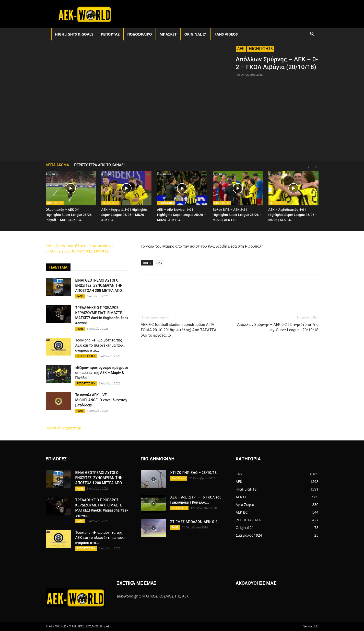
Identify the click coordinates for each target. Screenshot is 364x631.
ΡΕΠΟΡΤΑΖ (110, 34)
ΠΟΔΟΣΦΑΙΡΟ (140, 34)
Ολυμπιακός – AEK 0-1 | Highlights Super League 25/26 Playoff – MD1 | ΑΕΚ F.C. (69, 215)
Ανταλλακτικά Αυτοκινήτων (91, 246)
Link (159, 263)
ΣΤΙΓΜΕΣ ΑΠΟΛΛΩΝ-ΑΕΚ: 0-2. (195, 522)
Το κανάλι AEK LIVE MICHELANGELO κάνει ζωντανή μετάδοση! (101, 400)
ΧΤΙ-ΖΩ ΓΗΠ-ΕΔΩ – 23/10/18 (194, 473)
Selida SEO (311, 626)
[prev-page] (308, 167)
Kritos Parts (55, 246)
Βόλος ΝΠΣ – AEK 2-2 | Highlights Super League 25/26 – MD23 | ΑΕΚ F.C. (237, 215)
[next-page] (316, 167)
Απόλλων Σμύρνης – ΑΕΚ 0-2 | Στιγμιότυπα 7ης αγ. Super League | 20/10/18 (278, 327)
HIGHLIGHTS (261, 49)
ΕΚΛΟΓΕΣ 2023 (58, 251)
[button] (312, 35)
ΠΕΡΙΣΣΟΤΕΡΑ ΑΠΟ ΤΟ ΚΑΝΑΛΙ (99, 165)
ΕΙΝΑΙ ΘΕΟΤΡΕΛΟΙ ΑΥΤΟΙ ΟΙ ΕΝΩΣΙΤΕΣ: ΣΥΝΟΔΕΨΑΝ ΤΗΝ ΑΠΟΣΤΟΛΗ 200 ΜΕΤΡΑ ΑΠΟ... (100, 285)
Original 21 (195, 34)
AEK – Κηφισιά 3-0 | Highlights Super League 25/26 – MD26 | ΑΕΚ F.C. (124, 215)
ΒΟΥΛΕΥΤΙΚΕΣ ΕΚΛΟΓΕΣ (90, 251)
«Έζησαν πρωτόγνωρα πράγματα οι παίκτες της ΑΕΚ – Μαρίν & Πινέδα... (102, 373)
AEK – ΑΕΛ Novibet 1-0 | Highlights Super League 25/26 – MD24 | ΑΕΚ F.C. (182, 215)
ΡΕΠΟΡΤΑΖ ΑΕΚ (86, 356)
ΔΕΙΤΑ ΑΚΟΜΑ (57, 165)
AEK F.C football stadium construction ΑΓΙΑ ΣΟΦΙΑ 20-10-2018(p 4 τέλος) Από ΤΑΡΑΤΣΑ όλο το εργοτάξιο (179, 330)
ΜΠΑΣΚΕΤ (168, 34)
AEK (241, 49)
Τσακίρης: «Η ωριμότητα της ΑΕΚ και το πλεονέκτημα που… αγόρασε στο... (100, 345)
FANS (80, 296)
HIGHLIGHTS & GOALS (74, 34)
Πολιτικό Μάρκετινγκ (63, 428)
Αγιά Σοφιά (179, 478)
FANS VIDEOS (226, 34)
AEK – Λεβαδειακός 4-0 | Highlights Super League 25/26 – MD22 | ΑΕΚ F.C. (293, 215)
